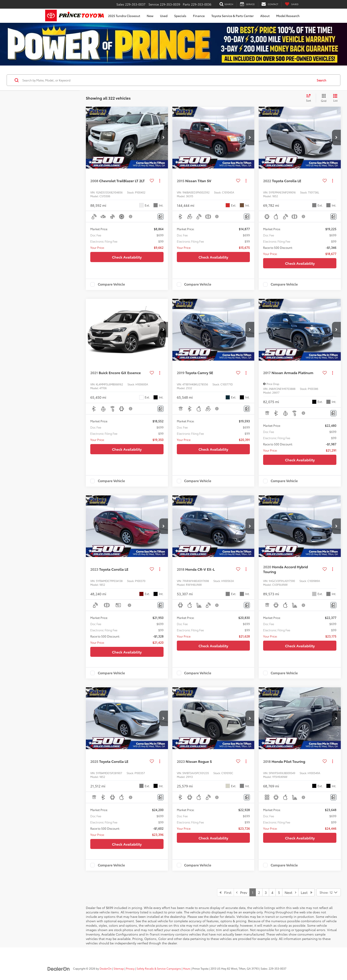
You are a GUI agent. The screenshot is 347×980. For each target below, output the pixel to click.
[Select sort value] (310, 98)
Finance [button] (199, 16)
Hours (187, 968)
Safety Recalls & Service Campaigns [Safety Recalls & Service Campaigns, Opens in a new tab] (159, 968)
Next (290, 892)
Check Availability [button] (127, 257)
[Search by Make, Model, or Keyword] (167, 80)
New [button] (150, 16)
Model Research (288, 16)
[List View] (335, 98)
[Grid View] (323, 98)
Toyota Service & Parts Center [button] (232, 16)
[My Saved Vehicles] (292, 4)
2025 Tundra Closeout (124, 16)
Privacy (130, 968)
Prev (242, 892)
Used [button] (164, 16)
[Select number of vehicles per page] (329, 892)
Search (321, 80)
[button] (164, 137)
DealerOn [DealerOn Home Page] (106, 968)
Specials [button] (180, 16)
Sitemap (119, 968)
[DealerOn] (59, 968)
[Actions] (160, 181)
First (226, 892)
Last (307, 892)
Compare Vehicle (111, 284)
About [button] (265, 16)
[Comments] (161, 217)
